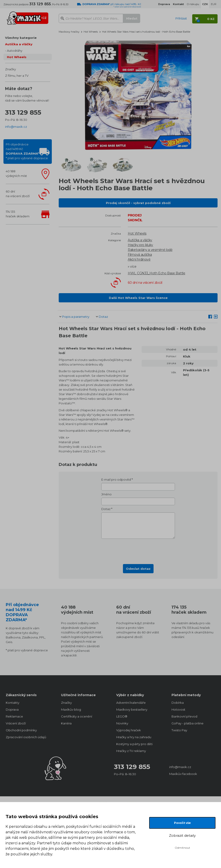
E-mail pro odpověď (116, 479)
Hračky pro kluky (140, 245)
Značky (10, 69)
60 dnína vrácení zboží (18, 194)
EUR (214, 4)
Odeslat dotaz (138, 569)
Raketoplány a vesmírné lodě (150, 250)
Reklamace (14, 716)
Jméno (106, 494)
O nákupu (193, 4)
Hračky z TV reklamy (131, 751)
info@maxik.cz (16, 127)
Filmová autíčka (140, 255)
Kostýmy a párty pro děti (134, 744)
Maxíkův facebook (183, 774)
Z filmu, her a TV (17, 76)
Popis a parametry (76, 317)
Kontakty (13, 703)
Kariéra (66, 723)
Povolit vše (182, 823)
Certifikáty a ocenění (77, 716)
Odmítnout (182, 848)
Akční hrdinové (139, 259)
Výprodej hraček (129, 730)
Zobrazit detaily (182, 835)
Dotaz (103, 317)
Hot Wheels (17, 57)
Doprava (12, 709)
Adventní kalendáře (131, 703)
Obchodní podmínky (21, 730)
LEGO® (122, 716)
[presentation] (138, 550)
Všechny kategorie (21, 38)
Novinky (122, 723)
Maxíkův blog (71, 709)
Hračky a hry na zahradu (134, 737)
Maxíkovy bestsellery (132, 709)
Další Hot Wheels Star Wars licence (138, 298)
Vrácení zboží (16, 723)
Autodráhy (15, 51)
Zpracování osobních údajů (26, 737)
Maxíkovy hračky (69, 32)
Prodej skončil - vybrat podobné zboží (138, 203)
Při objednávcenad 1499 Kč (27, 151)
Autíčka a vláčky (19, 44)
